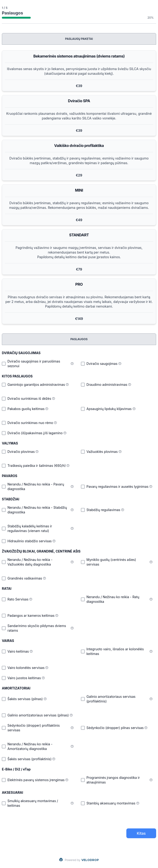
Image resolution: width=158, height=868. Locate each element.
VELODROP (90, 860)
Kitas (141, 833)
